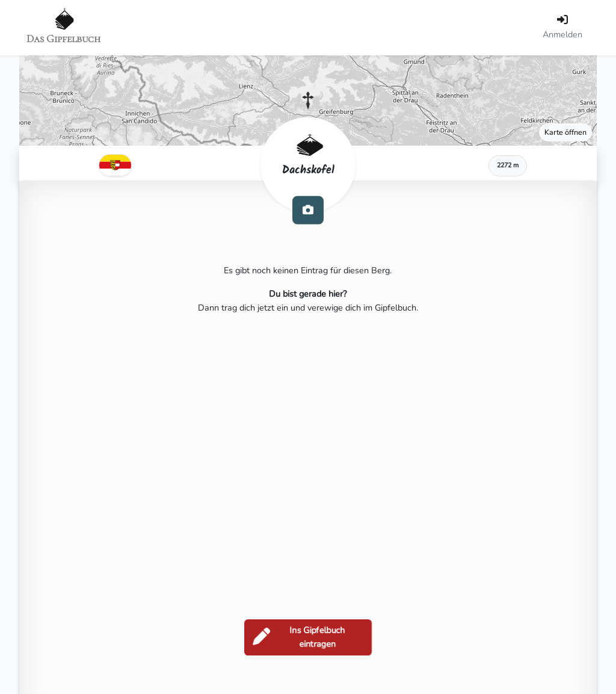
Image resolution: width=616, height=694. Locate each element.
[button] (308, 101)
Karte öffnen (565, 132)
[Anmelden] (562, 28)
